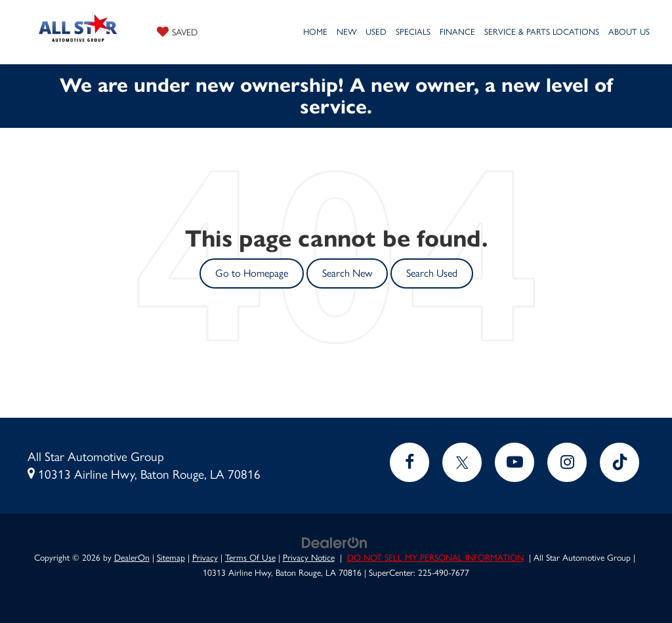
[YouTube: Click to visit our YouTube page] (514, 462)
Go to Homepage (252, 273)
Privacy (205, 557)
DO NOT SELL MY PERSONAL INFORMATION (435, 557)
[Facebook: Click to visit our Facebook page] (409, 462)
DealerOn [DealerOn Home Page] (132, 557)
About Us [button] (629, 32)
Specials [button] (413, 32)
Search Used (432, 273)
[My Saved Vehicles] (177, 31)
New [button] (346, 32)
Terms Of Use (250, 557)
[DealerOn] (335, 541)
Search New (347, 273)
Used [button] (376, 32)
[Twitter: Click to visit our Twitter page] (462, 462)
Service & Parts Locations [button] (542, 32)
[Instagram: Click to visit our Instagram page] (567, 462)
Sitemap (171, 557)
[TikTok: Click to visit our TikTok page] (619, 462)
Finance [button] (457, 32)
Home (315, 32)
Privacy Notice (309, 557)
